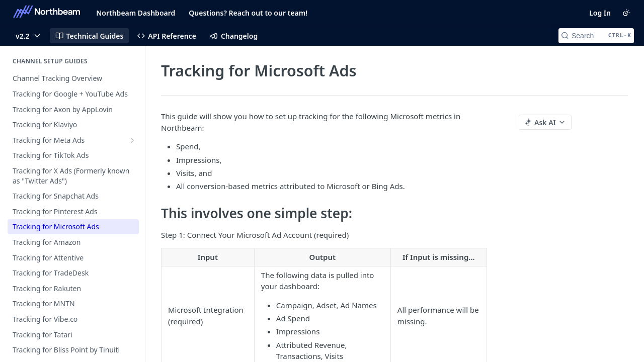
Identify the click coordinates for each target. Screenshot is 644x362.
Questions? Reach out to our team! (248, 13)
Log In (600, 13)
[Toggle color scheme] (626, 13)
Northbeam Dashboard (136, 13)
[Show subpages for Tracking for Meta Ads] (132, 140)
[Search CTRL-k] (596, 36)
